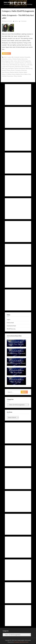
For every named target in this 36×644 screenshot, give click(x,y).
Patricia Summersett (20, 69)
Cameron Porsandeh (25, 57)
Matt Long (5, 69)
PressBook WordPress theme (21, 642)
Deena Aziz (24, 59)
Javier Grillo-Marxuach (8, 63)
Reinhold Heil (29, 69)
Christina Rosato (17, 59)
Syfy (29, 74)
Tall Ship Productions (7, 76)
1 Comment (23, 21)
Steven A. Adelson (7, 74)
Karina (16, 21)
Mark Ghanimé (25, 67)
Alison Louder (7, 57)
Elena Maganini (6, 61)
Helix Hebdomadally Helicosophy (15, 2)
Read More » (7, 54)
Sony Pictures (6, 72)
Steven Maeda (16, 74)
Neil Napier (11, 69)
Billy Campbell (15, 57)
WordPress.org (11, 329)
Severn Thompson (16, 70)
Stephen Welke (23, 72)
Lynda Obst (29, 65)
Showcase (24, 70)
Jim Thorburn (28, 63)
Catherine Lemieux (7, 59)
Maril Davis (18, 67)
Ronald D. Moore (6, 70)
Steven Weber (24, 74)
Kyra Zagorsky (22, 65)
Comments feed (11, 326)
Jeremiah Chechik (19, 63)
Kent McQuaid (14, 65)
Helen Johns (14, 61)
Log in (9, 320)
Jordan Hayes (6, 65)
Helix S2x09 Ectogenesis (24, 61)
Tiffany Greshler (18, 76)
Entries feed (10, 323)
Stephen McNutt (14, 72)
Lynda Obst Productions (8, 67)
